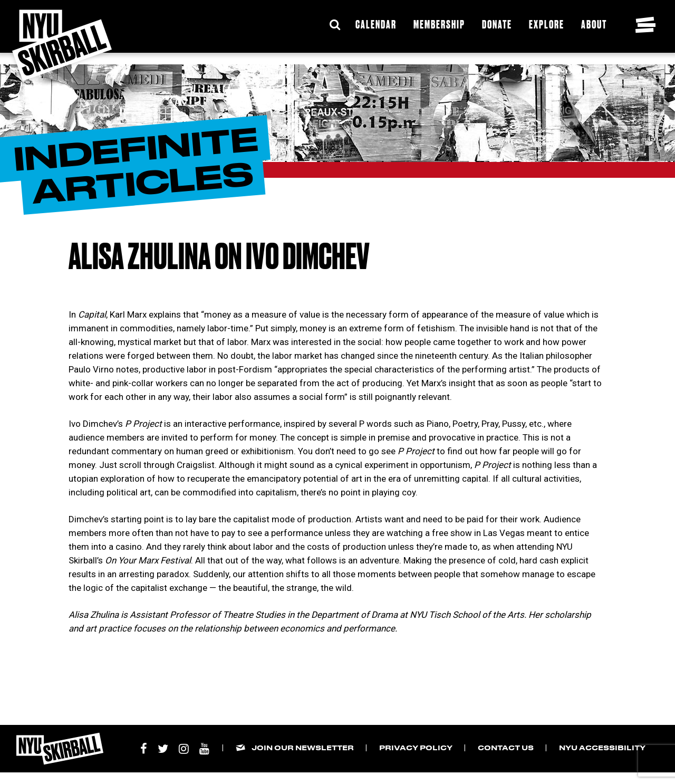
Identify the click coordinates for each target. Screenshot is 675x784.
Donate (497, 24)
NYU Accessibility (602, 747)
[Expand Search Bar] (335, 25)
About (594, 24)
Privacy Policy (416, 747)
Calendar (376, 24)
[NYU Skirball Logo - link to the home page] (62, 45)
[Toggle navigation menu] (645, 25)
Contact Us (506, 747)
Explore (547, 24)
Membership (439, 24)
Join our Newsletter (303, 747)
